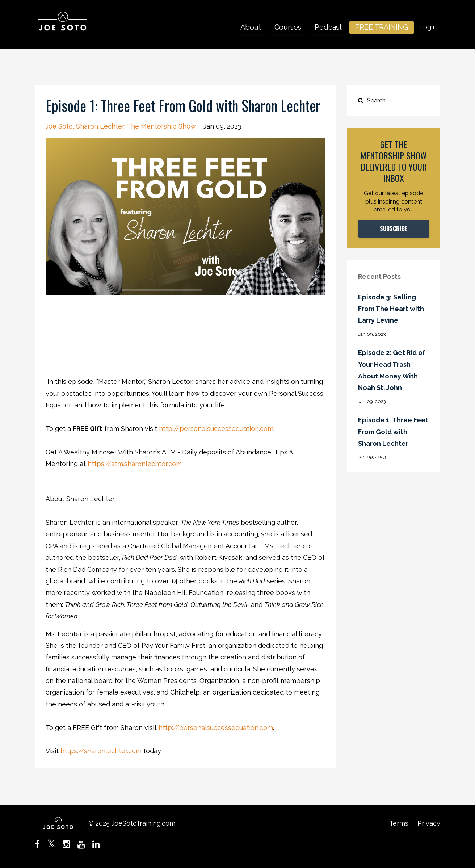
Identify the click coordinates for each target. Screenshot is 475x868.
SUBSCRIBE (394, 228)
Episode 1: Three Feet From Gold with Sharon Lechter (393, 432)
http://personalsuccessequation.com (216, 429)
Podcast (328, 27)
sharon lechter (100, 126)
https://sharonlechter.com (101, 751)
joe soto (59, 126)
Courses (288, 27)
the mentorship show (161, 126)
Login (428, 27)
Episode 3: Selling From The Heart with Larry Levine (391, 309)
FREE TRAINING (382, 27)
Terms (399, 823)
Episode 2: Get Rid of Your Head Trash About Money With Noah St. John (392, 370)
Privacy (429, 823)
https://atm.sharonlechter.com (135, 464)
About (251, 27)
